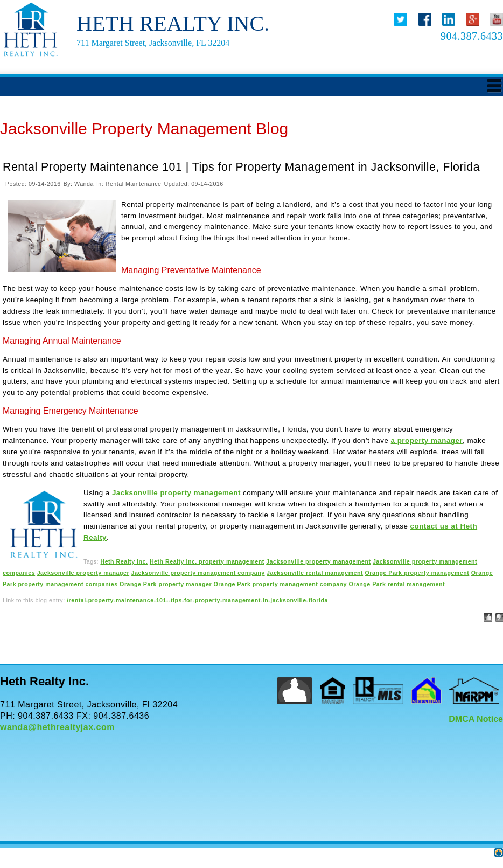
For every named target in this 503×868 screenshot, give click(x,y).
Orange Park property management (417, 573)
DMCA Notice (476, 719)
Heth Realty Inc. (124, 561)
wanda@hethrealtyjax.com (57, 727)
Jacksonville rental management (315, 573)
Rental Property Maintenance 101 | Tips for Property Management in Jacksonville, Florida (241, 167)
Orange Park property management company (281, 584)
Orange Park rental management (397, 584)
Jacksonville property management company (198, 573)
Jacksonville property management (176, 493)
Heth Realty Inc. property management (207, 561)
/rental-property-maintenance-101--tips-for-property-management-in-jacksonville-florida (197, 600)
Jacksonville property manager (83, 573)
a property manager (427, 440)
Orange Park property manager (166, 584)
